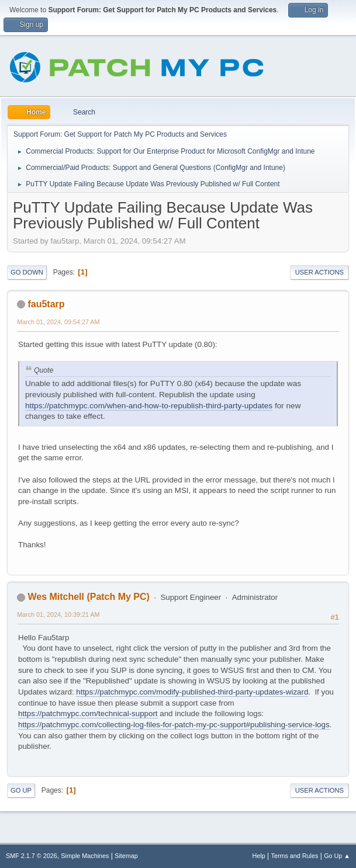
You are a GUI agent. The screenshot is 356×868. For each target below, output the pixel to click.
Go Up (21, 790)
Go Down (27, 272)
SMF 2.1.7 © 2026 (32, 856)
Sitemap (126, 856)
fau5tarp (46, 304)
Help (259, 856)
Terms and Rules (295, 856)
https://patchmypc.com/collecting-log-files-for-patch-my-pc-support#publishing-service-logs (174, 725)
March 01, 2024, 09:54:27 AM (58, 322)
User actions (319, 272)
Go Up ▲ (337, 856)
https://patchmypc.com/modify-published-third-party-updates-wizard (192, 692)
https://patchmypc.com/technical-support (88, 714)
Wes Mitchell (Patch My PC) (88, 597)
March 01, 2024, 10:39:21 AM (58, 614)
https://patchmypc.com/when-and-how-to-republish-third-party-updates (149, 406)
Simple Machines (85, 856)
